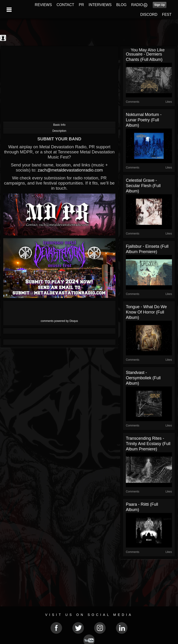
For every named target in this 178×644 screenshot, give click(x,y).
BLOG (121, 5)
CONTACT (65, 5)
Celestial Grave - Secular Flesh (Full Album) (143, 186)
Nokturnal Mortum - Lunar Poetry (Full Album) (144, 120)
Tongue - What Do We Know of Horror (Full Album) (146, 312)
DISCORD (149, 15)
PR (81, 5)
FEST (167, 15)
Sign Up (160, 5)
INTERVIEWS (100, 5)
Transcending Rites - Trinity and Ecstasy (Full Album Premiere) (148, 444)
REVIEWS (43, 5)
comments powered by (59, 321)
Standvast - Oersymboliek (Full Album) (143, 378)
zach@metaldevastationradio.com (70, 170)
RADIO (137, 5)
